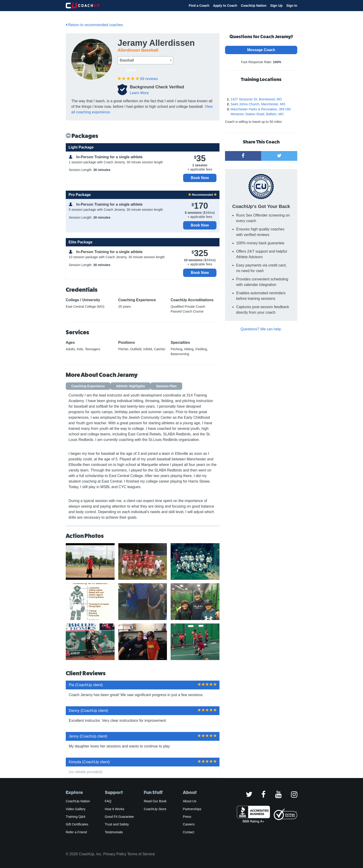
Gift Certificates (77, 824)
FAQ (108, 801)
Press (187, 817)
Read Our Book (155, 801)
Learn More (139, 93)
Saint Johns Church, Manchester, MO (258, 104)
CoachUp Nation (254, 6)
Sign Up (276, 6)
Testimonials (114, 832)
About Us (190, 801)
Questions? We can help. (261, 329)
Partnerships (192, 809)
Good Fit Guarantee (119, 817)
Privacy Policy (115, 854)
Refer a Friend (76, 832)
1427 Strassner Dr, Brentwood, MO (256, 99)
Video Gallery (76, 809)
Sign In (292, 6)
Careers (189, 824)
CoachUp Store (155, 809)
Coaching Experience (88, 386)
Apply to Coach (225, 6)
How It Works (115, 809)
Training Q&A (76, 817)
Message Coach (261, 50)
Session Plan (166, 386)
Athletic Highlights (131, 386)
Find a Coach (199, 6)
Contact (189, 832)
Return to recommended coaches (94, 25)
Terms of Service (141, 854)
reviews (149, 79)
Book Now (200, 178)
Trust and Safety (117, 824)
